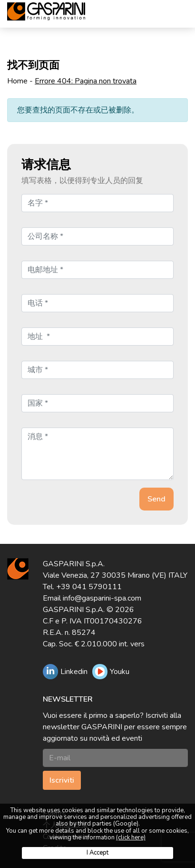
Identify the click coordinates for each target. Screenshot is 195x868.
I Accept (97, 853)
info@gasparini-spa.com (102, 598)
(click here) (131, 837)
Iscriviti (62, 780)
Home (17, 81)
